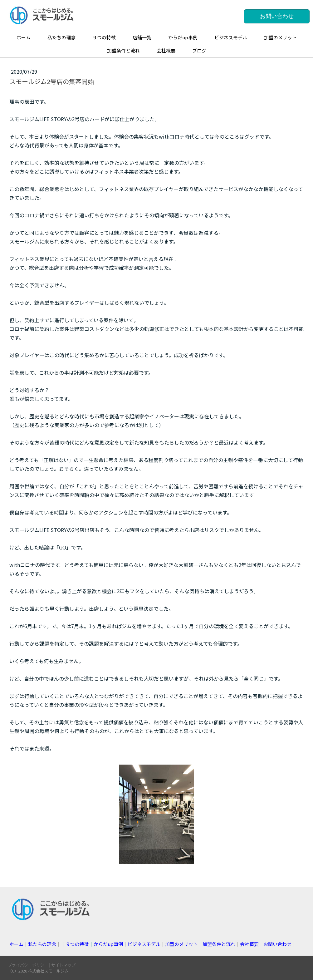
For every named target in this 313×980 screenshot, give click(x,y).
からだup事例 (183, 37)
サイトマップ (63, 965)
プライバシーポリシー (28, 965)
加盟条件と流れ (123, 50)
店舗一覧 (142, 37)
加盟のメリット (280, 37)
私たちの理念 (61, 37)
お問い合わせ (277, 16)
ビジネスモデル (231, 37)
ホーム (24, 37)
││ (92, 944)
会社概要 (166, 50)
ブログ (199, 50)
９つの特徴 (104, 37)
